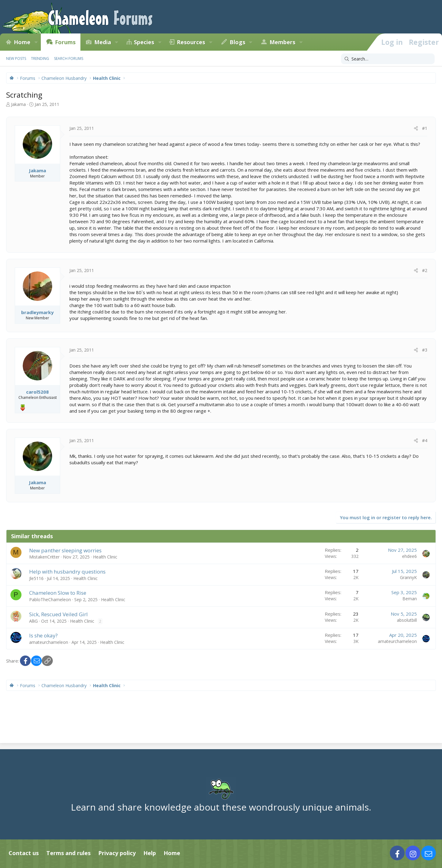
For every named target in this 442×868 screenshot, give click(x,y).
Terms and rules (68, 853)
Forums (65, 42)
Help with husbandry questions (67, 572)
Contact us (24, 853)
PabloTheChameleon (50, 599)
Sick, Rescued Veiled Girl (58, 614)
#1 (425, 128)
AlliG (33, 621)
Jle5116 (36, 578)
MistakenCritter (44, 557)
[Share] (416, 128)
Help (150, 853)
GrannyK (408, 577)
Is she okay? (43, 635)
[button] (36, 42)
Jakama (18, 104)
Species (144, 42)
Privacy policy (117, 853)
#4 (425, 440)
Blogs (237, 42)
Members (282, 42)
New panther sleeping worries (65, 550)
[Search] (388, 59)
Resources (191, 42)
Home (22, 42)
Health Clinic (105, 557)
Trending (40, 58)
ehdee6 (409, 556)
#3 (425, 350)
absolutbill (407, 620)
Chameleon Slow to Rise (58, 593)
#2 (425, 270)
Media (103, 42)
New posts (16, 58)
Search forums (69, 58)
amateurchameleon (49, 642)
